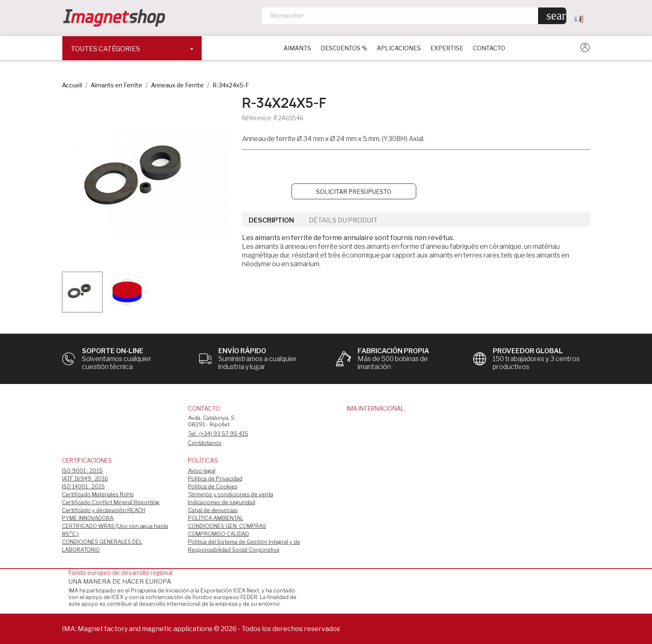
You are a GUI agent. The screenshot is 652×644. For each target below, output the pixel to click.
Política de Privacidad (215, 478)
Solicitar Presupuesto (354, 192)
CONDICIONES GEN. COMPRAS (227, 526)
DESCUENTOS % (344, 48)
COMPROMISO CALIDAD (219, 534)
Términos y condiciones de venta (231, 494)
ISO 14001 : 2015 (83, 486)
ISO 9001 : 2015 (82, 471)
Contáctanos (205, 443)
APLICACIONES (399, 48)
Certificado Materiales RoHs (98, 494)
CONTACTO (489, 48)
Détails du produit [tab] (343, 220)
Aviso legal (202, 471)
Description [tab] (271, 220)
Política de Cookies (213, 486)
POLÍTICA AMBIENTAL (216, 518)
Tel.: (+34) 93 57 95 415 (218, 433)
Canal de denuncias (213, 510)
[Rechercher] (414, 16)
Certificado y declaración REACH (104, 510)
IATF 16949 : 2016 (85, 478)
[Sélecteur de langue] (582, 19)
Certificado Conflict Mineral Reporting (111, 502)
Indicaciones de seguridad (222, 502)
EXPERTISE (447, 48)
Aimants (297, 48)
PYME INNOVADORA (88, 518)
